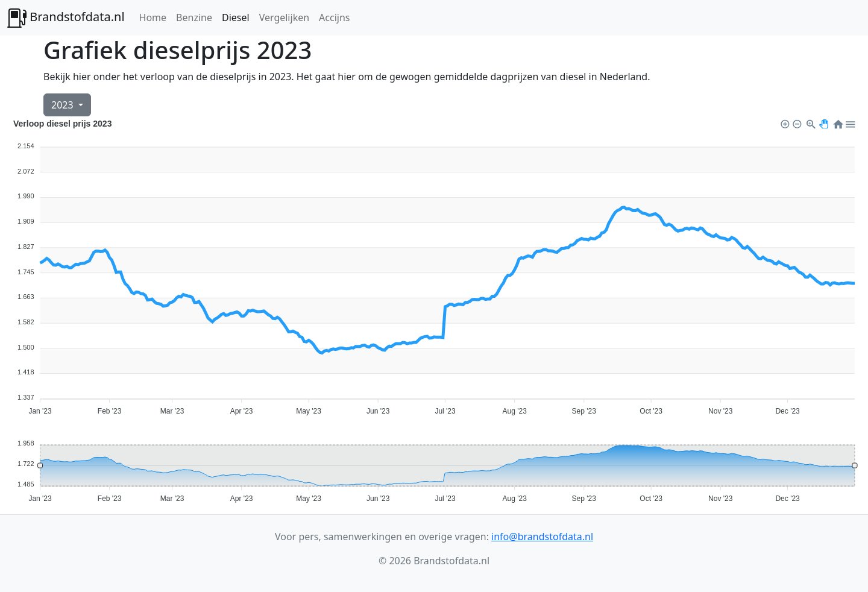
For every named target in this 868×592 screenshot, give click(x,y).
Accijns (334, 17)
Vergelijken (284, 17)
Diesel (236, 17)
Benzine (194, 17)
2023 (64, 105)
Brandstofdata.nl (66, 18)
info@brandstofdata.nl (542, 537)
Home (153, 17)
